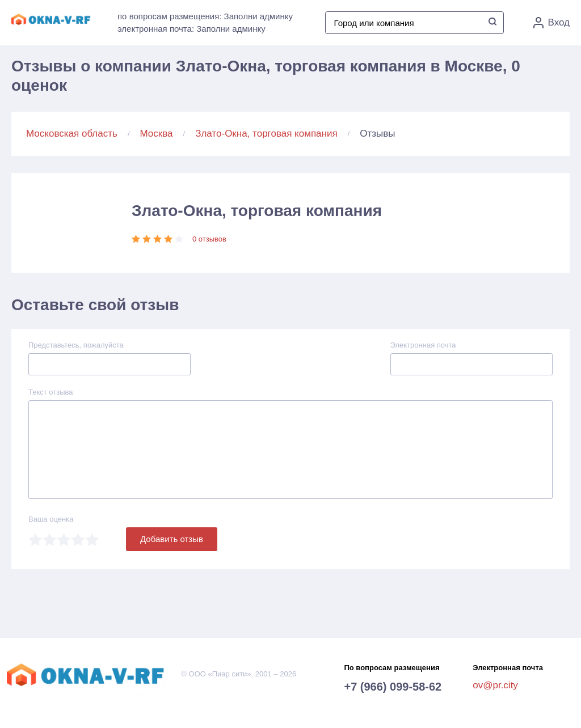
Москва (157, 134)
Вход (551, 23)
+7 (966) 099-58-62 (393, 687)
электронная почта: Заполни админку (191, 29)
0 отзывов (209, 239)
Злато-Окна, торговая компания (266, 134)
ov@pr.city (495, 685)
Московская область (72, 134)
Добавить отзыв (172, 539)
